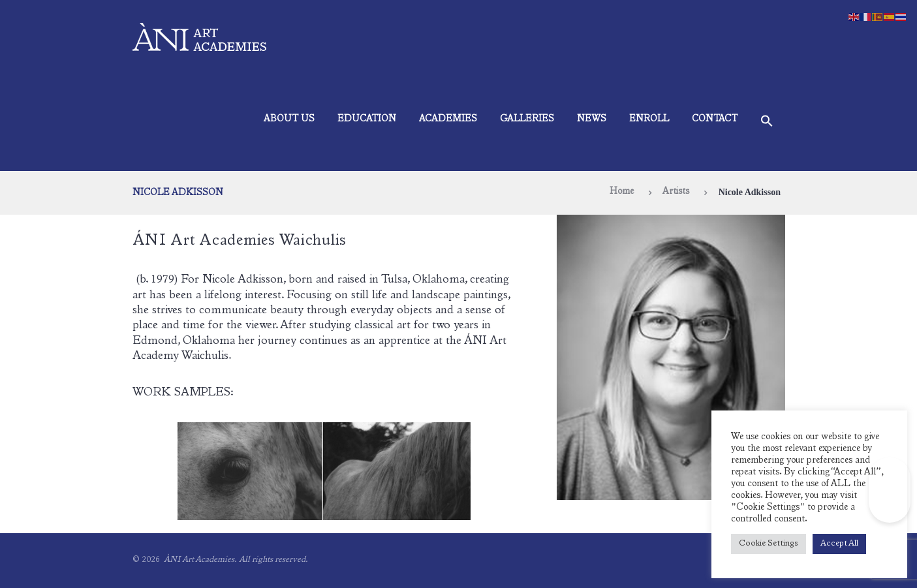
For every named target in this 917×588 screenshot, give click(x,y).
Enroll (649, 119)
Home (622, 192)
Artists (676, 192)
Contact (715, 119)
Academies (448, 119)
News (592, 119)
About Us (289, 119)
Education (367, 119)
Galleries (527, 119)
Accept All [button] (839, 544)
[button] (767, 123)
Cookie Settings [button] (769, 544)
